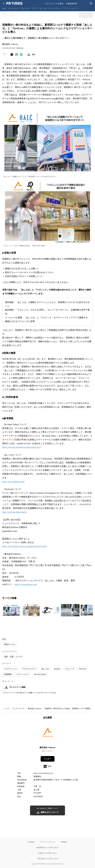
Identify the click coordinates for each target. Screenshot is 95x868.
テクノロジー (13, 8)
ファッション (69, 8)
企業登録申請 (72, 4)
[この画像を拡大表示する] (12, 610)
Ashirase (57, 669)
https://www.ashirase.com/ (13, 482)
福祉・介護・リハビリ (13, 657)
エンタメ (44, 8)
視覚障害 (8, 674)
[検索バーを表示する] (91, 4)
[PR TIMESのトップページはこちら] (14, 3)
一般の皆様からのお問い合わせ (47, 859)
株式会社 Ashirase (35, 708)
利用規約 (64, 842)
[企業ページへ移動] (48, 733)
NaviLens (83, 669)
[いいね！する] (4, 55)
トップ (6, 708)
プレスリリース (18, 708)
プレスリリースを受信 (54, 4)
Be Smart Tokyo (40, 674)
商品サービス (10, 644)
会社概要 (31, 842)
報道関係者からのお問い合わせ (47, 847)
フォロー (47, 759)
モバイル (25, 8)
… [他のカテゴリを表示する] (78, 8)
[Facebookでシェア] (17, 55)
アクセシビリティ (29, 669)
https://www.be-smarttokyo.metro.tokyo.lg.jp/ (22, 447)
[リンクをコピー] (33, 55)
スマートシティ (23, 674)
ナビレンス (70, 669)
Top (4, 8)
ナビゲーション (11, 669)
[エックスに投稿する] (12, 55)
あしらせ (45, 669)
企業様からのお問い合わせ (47, 853)
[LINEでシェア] (21, 55)
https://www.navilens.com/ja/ (15, 512)
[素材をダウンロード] (29, 55)
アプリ (35, 8)
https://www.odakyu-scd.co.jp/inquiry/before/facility (25, 546)
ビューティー (56, 8)
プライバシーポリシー (47, 842)
